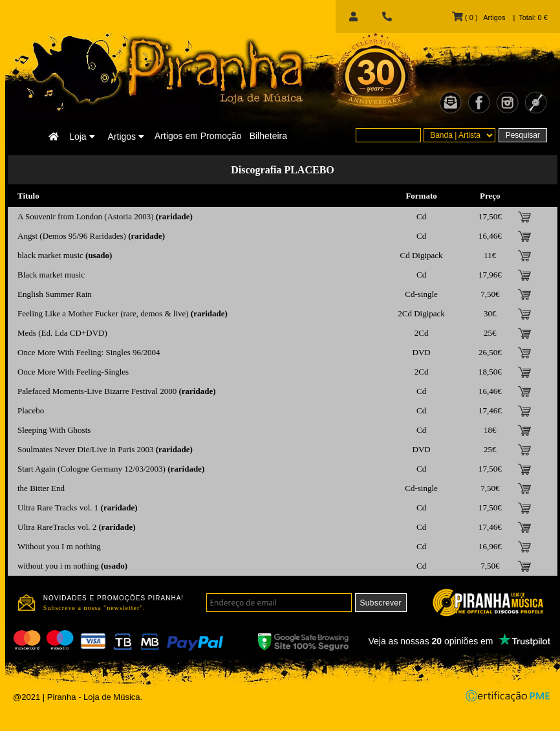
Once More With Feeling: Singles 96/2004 (89, 352)
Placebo (31, 410)
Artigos (126, 136)
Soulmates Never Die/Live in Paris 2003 (86, 449)
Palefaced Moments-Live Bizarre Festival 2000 (97, 391)
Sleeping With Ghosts (54, 430)
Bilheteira (268, 136)
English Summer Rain (55, 294)
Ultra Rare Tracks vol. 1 (58, 507)
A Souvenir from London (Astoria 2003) (86, 216)
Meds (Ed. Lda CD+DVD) (62, 333)
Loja (82, 136)
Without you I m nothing (59, 546)
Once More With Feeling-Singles (73, 372)
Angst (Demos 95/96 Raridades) (72, 236)
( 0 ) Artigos (479, 17)
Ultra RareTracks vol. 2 (57, 527)
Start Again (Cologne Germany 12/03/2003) (92, 469)
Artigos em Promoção (198, 136)
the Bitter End (41, 488)
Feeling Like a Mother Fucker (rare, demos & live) (103, 313)
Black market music (51, 275)
